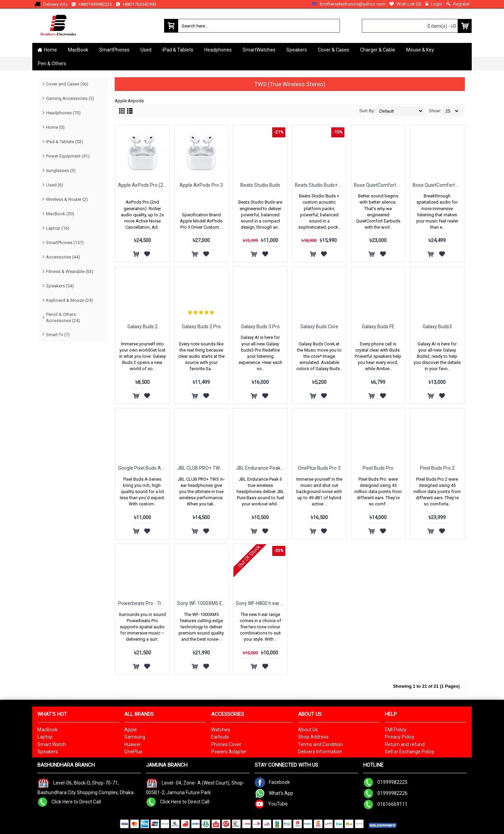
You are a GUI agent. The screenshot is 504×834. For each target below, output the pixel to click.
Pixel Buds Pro (378, 468)
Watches (221, 730)
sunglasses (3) (61, 170)
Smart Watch (52, 744)
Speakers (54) (60, 286)
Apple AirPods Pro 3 (201, 185)
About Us (308, 730)
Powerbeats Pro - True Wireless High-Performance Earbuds (144, 603)
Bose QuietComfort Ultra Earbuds (438, 185)
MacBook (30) (60, 214)
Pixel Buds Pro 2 (437, 468)
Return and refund (405, 744)
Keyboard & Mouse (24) (70, 300)
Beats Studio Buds (260, 185)
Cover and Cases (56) (67, 84)
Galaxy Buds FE (378, 327)
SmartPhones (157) (65, 243)
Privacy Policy (400, 737)
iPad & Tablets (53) (65, 142)
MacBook (48, 730)
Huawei (132, 744)
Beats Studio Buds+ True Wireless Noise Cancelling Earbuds (320, 185)
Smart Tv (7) (58, 335)
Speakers (48, 752)
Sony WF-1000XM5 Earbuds (203, 603)
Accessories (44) (63, 257)
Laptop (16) (58, 228)
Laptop (45, 737)
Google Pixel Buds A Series (144, 468)
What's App (274, 793)
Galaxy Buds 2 (142, 327)
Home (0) (55, 127)
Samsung (135, 737)
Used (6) (55, 185)
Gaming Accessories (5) (70, 98)
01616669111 (385, 804)
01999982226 (385, 793)
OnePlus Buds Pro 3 (319, 468)
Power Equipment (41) (68, 156)
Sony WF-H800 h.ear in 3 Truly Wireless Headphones (261, 603)
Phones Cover (226, 744)
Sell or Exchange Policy (410, 752)
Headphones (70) (63, 113)
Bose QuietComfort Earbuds (380, 185)
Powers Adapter (229, 752)
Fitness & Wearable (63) (70, 271)
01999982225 (385, 782)
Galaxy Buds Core (319, 327)
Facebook (272, 782)
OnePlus (133, 752)
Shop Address (313, 737)
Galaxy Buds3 (437, 327)
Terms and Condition (320, 744)
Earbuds (220, 737)
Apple (131, 730)
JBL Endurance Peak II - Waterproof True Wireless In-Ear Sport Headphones (261, 468)
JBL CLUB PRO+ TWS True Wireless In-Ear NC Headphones (203, 468)
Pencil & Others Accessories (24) (63, 317)
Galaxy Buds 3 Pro (260, 327)
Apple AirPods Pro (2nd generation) (144, 185)
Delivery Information (320, 752)
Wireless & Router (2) (67, 199)
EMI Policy (396, 730)
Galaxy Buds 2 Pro (201, 327)
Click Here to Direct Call (69, 801)
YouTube (271, 804)
